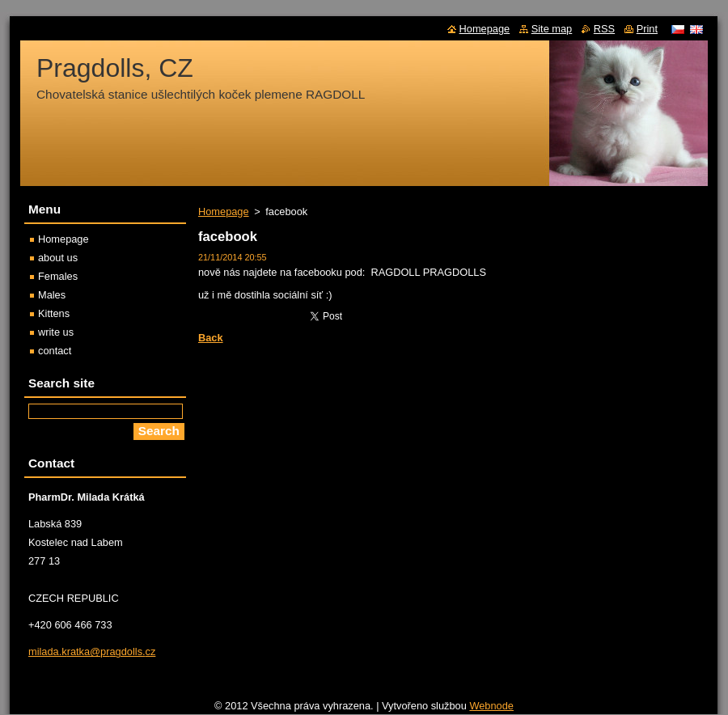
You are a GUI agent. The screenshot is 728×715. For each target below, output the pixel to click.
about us (58, 258)
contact (55, 351)
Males (52, 295)
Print (647, 29)
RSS (604, 29)
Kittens (54, 313)
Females (58, 276)
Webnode (491, 706)
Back (211, 338)
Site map (552, 29)
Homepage (224, 212)
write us (56, 332)
